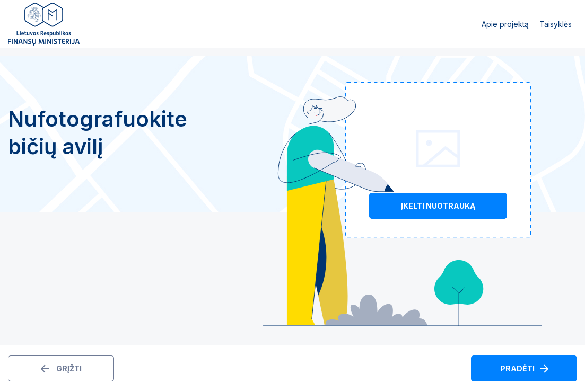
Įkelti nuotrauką (438, 206)
